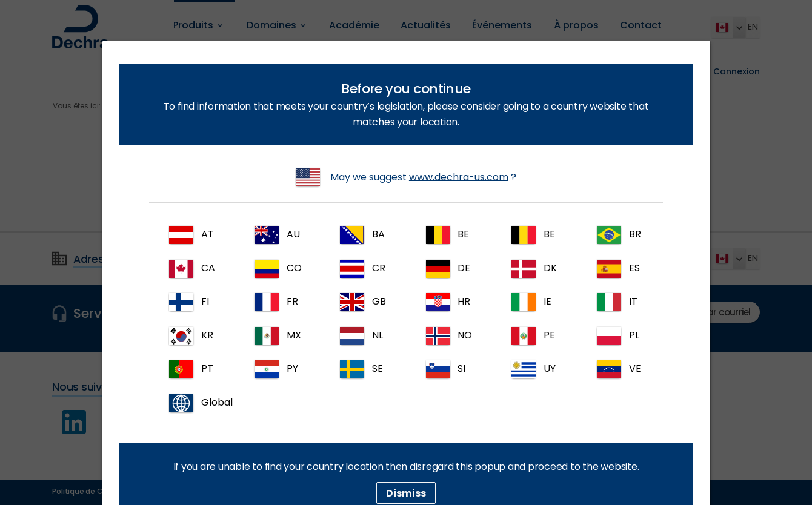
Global (198, 403)
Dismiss (406, 493)
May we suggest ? (406, 177)
